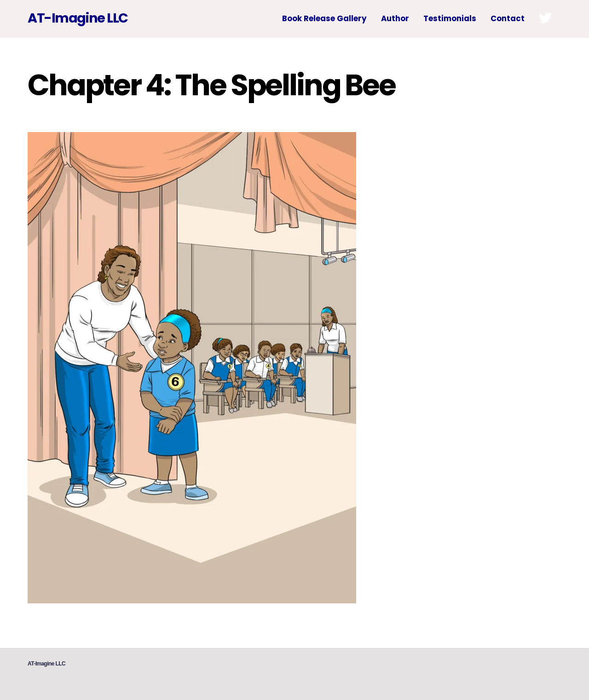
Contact (508, 18)
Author (395, 18)
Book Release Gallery (324, 18)
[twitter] (547, 18)
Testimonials (450, 18)
